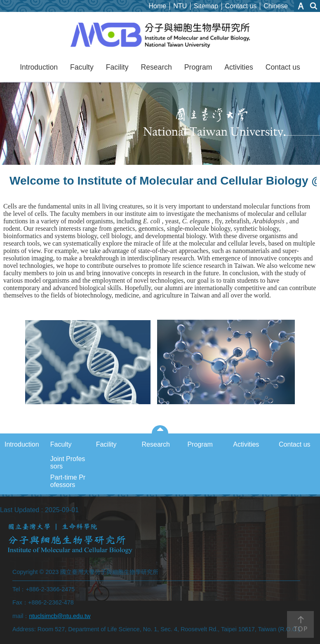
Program (198, 67)
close (160, 429)
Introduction (39, 67)
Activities (239, 67)
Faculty (82, 67)
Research (156, 67)
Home (158, 6)
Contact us (241, 6)
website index (314, 6)
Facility (117, 67)
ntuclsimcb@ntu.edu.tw (60, 616)
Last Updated (20, 510)
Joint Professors (68, 463)
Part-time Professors (68, 481)
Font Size (301, 6)
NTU (180, 6)
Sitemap (206, 6)
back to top (300, 624)
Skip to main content (4, 4)
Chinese (276, 6)
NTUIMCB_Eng (160, 35)
